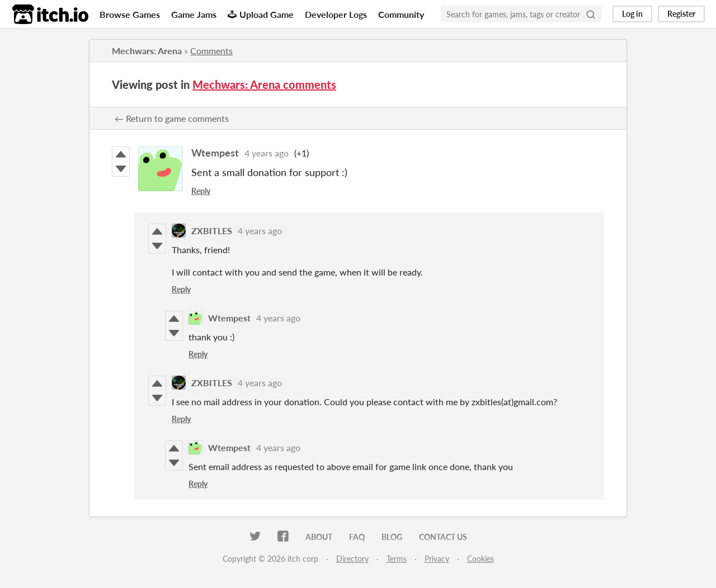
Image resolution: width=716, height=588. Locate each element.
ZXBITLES (212, 231)
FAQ (357, 537)
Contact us (443, 537)
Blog (392, 537)
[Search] (591, 14)
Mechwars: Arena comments (264, 84)
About (319, 537)
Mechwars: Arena (147, 51)
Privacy (437, 559)
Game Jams (194, 14)
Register (681, 14)
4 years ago (267, 153)
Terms (397, 559)
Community (401, 14)
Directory (352, 559)
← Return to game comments (172, 118)
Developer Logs (336, 14)
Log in (632, 14)
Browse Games (130, 14)
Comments (211, 51)
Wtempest (215, 153)
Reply (201, 191)
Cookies (481, 559)
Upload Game (261, 14)
